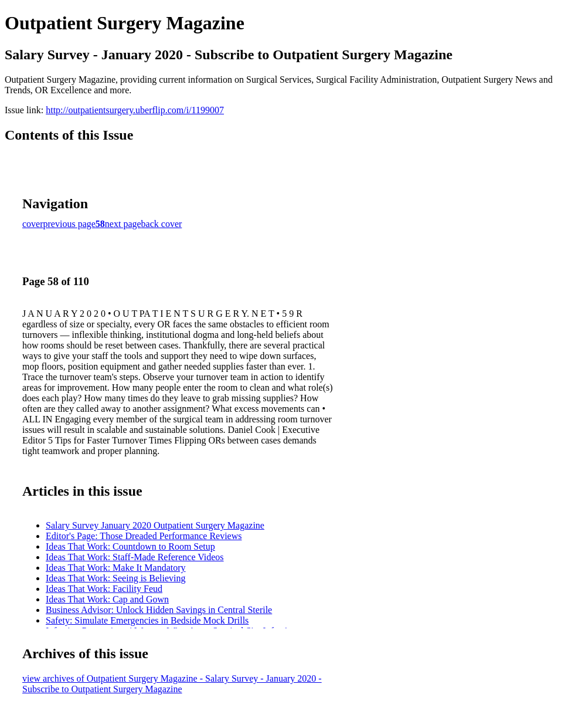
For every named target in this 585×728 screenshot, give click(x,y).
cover (33, 224)
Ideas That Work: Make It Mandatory (116, 568)
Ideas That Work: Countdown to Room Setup (130, 546)
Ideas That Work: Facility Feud (104, 589)
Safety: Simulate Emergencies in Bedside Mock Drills (147, 620)
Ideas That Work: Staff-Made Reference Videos (135, 557)
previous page (69, 224)
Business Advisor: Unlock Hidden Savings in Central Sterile (159, 610)
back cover (162, 224)
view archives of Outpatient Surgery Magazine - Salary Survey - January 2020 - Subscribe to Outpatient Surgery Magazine (172, 684)
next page (123, 224)
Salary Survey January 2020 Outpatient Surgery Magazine (155, 525)
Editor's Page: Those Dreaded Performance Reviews (144, 536)
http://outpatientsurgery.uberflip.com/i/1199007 (135, 110)
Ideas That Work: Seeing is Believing (116, 578)
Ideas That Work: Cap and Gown (107, 599)
